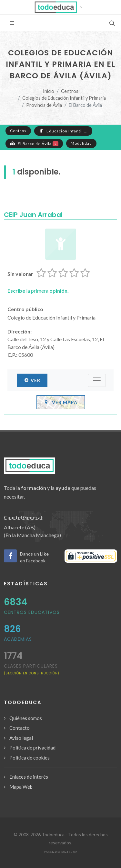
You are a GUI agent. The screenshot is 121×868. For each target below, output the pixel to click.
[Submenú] (97, 380)
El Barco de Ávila (34, 143)
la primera (38, 291)
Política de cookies (30, 758)
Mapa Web (21, 787)
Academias (18, 639)
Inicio (49, 91)
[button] (60, 7)
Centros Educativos (32, 612)
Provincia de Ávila (44, 105)
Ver (32, 380)
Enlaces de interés (29, 777)
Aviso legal (21, 738)
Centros (70, 91)
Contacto (20, 728)
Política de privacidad (32, 748)
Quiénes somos (26, 718)
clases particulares (32, 669)
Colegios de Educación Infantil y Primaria (64, 98)
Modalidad (81, 143)
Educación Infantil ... (63, 131)
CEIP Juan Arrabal (33, 215)
